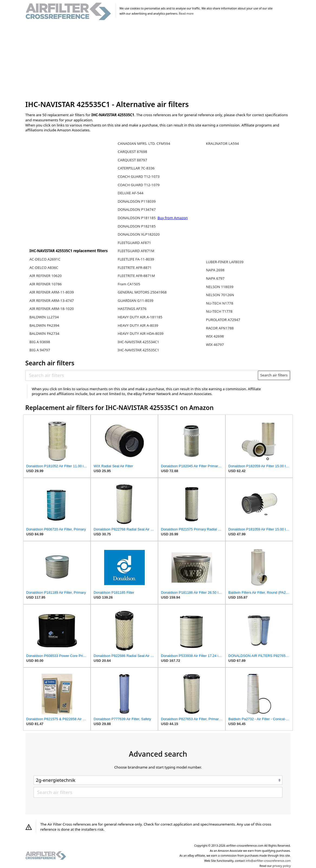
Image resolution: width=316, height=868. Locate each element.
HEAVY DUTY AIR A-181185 (140, 317)
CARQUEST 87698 (132, 152)
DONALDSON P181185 (137, 218)
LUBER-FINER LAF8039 (225, 262)
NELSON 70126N (220, 295)
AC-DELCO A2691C (45, 259)
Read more (186, 14)
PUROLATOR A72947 (223, 320)
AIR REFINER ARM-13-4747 (52, 301)
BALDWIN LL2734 (44, 317)
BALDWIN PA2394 (44, 325)
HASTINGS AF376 (132, 309)
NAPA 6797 (215, 278)
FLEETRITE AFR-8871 (135, 268)
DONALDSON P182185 (137, 226)
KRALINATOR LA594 (222, 143)
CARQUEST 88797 (132, 160)
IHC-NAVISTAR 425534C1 (138, 342)
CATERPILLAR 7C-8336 (136, 168)
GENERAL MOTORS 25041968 (142, 292)
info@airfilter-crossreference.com (268, 861)
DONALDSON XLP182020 (139, 234)
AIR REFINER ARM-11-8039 (52, 292)
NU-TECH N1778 (220, 303)
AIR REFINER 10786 (46, 284)
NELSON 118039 (220, 287)
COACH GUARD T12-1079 (139, 185)
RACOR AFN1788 (220, 328)
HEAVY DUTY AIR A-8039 (138, 325)
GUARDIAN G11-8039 (136, 301)
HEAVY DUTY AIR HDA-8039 (141, 333)
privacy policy (282, 866)
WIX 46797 (215, 345)
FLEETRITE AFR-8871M (136, 276)
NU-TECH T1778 (219, 311)
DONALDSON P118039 (137, 201)
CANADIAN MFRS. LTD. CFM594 (144, 143)
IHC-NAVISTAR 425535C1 (138, 350)
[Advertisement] (158, 61)
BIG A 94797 (40, 350)
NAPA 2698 (215, 270)
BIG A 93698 (40, 342)
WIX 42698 (215, 336)
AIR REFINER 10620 (46, 276)
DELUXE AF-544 (131, 193)
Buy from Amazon (173, 218)
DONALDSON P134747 (137, 209)
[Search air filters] (142, 375)
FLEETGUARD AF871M (136, 251)
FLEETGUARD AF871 (134, 243)
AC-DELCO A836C (44, 268)
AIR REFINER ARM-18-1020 (52, 309)
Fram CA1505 (129, 284)
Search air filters (274, 375)
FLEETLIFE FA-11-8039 (136, 259)
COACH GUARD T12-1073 (139, 176)
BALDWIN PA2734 (44, 333)
